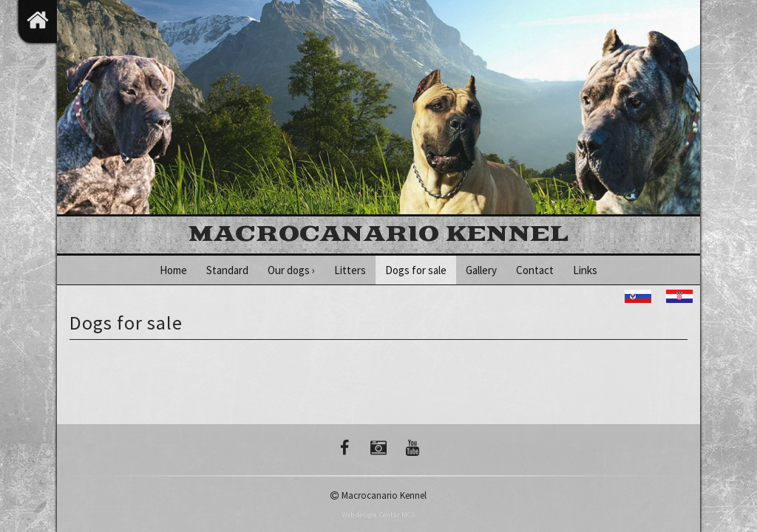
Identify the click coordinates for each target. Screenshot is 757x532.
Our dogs (291, 270)
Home (173, 270)
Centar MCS (397, 515)
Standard (227, 270)
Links (585, 270)
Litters (350, 270)
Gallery (481, 270)
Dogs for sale (416, 270)
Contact (535, 270)
